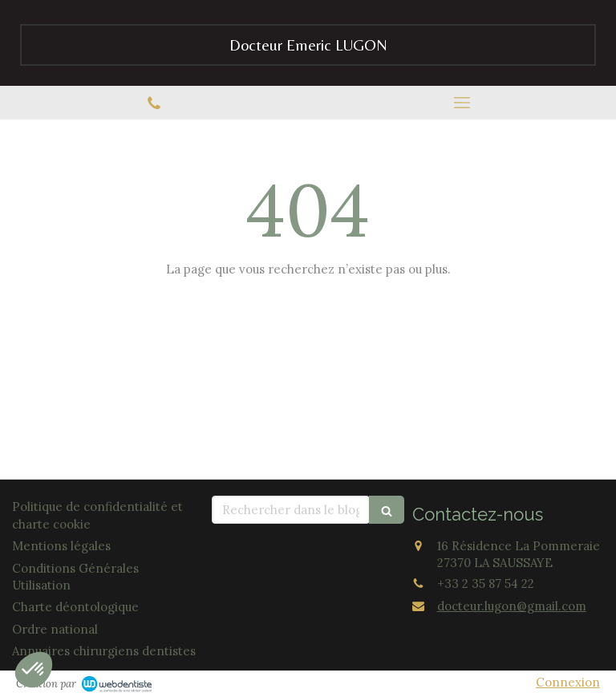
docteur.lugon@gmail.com (512, 606)
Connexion (568, 682)
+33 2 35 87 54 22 (486, 584)
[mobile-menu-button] (462, 103)
